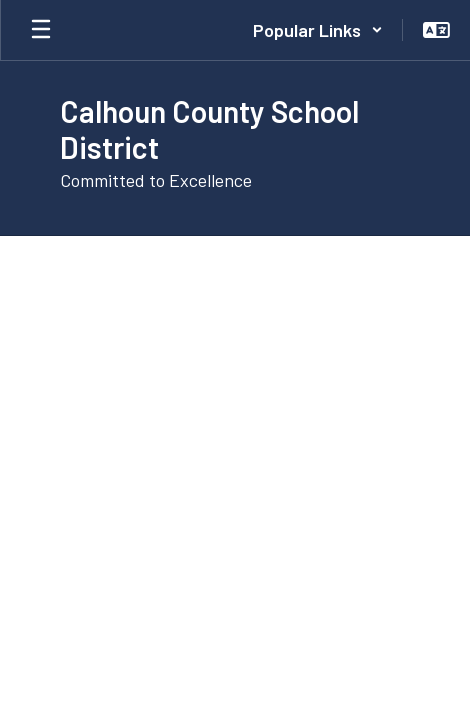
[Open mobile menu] (41, 30)
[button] (318, 30)
